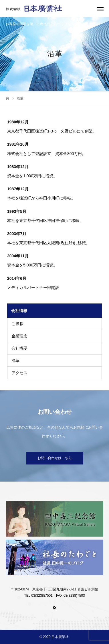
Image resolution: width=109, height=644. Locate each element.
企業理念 (19, 336)
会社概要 (19, 348)
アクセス (19, 373)
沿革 (15, 360)
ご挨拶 (17, 324)
